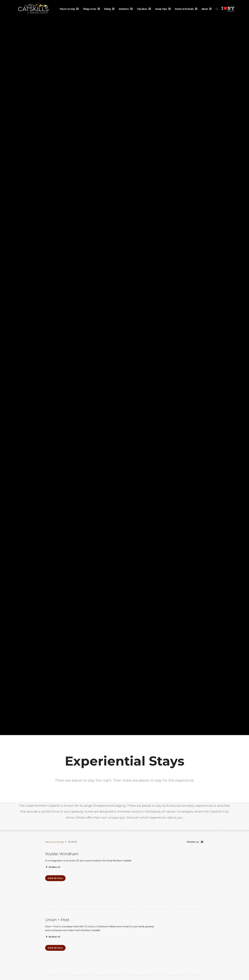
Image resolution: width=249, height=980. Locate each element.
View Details (55, 878)
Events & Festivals (184, 9)
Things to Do (90, 9)
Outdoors (124, 9)
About (205, 9)
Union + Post (57, 920)
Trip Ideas (142, 9)
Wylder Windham (62, 854)
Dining (108, 9)
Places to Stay (67, 9)
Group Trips (161, 9)
